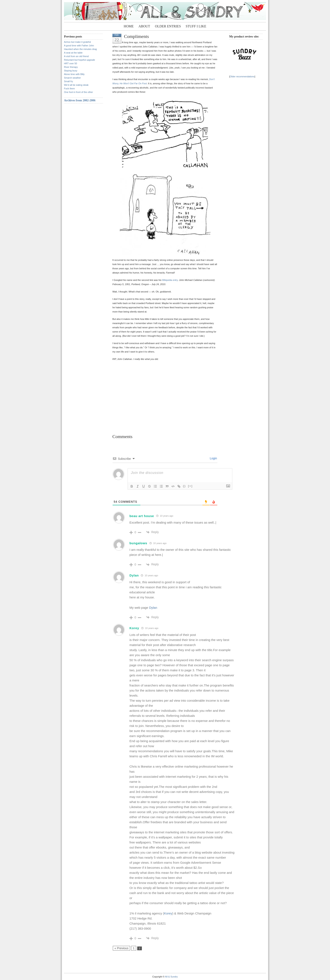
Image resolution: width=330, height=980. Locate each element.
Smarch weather (72, 78)
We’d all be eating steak (76, 85)
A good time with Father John (79, 46)
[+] (190, 486)
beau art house (142, 516)
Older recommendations (242, 76)
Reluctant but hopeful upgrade (79, 60)
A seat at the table (73, 53)
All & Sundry (171, 977)
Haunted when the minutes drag (80, 49)
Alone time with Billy (74, 74)
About (144, 26)
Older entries (168, 26)
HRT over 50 (71, 63)
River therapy (71, 67)
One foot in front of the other (79, 92)
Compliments (136, 36)
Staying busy (71, 71)
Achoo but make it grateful (77, 42)
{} (184, 486)
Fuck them (69, 88)
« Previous (121, 948)
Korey (134, 628)
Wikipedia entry (170, 280)
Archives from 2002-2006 (80, 100)
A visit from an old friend (76, 56)
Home (129, 26)
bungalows (138, 543)
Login (213, 458)
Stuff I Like (196, 26)
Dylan (134, 575)
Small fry (69, 81)
